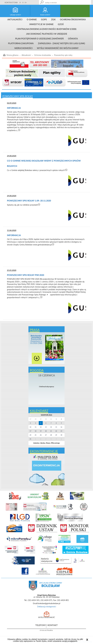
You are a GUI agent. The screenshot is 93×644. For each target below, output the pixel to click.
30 (61, 435)
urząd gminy (15, 15)
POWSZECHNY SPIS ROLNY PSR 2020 (26, 275)
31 (30, 439)
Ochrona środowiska (73, 19)
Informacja (14, 108)
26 (41, 435)
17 (30, 431)
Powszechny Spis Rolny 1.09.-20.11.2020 (29, 201)
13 (46, 427)
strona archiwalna (46, 630)
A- (20, 3)
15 (56, 427)
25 (36, 435)
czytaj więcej (19, 130)
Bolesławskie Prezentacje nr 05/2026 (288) (36, 339)
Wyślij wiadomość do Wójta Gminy (58, 48)
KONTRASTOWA (11, 3)
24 (30, 435)
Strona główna (12, 55)
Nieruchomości (23, 48)
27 (46, 435)
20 (46, 431)
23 (61, 431)
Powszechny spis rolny (63, 55)
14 (51, 427)
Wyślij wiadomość (47, 617)
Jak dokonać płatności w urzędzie (47, 34)
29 (56, 435)
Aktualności (15, 19)
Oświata (73, 39)
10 (30, 427)
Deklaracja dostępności (47, 607)
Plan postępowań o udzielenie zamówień (39, 39)
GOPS (44, 19)
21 (51, 431)
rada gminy (45, 15)
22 (56, 431)
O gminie (32, 19)
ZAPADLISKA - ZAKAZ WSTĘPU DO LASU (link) (61, 43)
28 (51, 435)
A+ (26, 3)
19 (41, 431)
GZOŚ (61, 24)
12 (41, 427)
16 (61, 427)
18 (36, 431)
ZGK (53, 19)
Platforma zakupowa (21, 43)
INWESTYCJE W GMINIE (41, 24)
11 (36, 427)
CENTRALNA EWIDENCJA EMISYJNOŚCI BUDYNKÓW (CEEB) (46, 29)
